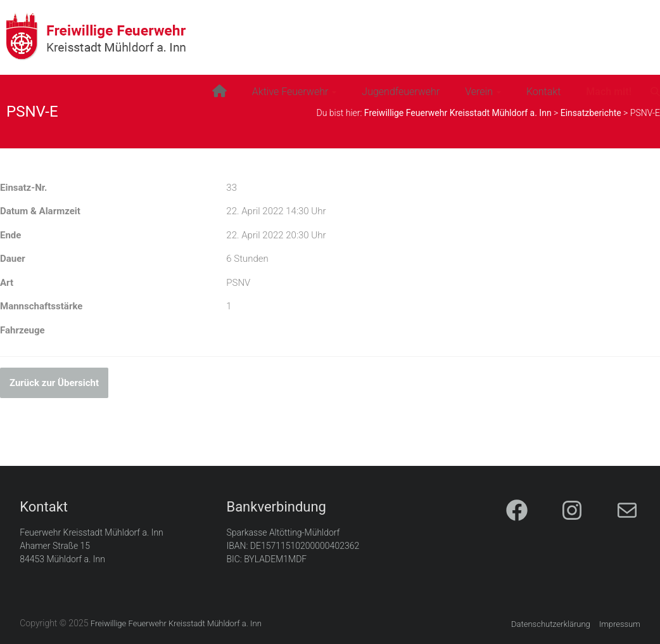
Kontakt (543, 92)
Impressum (620, 624)
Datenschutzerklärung (551, 624)
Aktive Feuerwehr (290, 92)
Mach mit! (609, 92)
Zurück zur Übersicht (54, 383)
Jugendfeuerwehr (401, 92)
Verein (479, 92)
